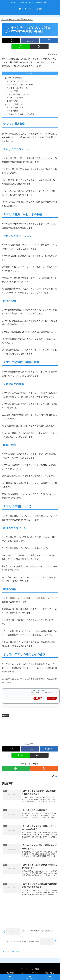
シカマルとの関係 (17, 98)
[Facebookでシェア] (30, 40)
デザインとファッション (19, 88)
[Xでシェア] (11, 40)
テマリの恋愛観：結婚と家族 (19, 94)
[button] (39, 47)
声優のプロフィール (17, 108)
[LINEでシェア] (21, 47)
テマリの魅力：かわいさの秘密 (20, 85)
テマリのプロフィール (18, 81)
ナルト (5, 716)
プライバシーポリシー (30, 973)
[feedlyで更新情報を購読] (16, 768)
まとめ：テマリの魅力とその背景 (21, 114)
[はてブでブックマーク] (49, 40)
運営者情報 (11, 973)
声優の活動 (14, 111)
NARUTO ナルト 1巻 (38, 691)
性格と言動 (14, 91)
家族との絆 (14, 101)
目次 (27, 73)
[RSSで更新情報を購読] (44, 768)
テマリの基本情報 (15, 78)
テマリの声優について (17, 104)
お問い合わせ (49, 973)
